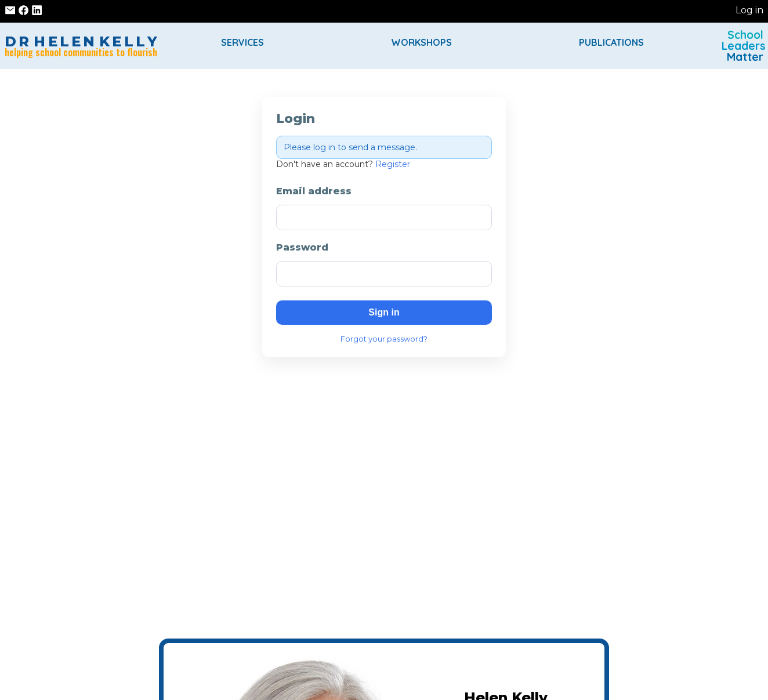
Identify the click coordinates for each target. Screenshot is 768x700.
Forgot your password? (384, 339)
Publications (611, 42)
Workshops (421, 42)
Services (242, 42)
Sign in (384, 312)
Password (302, 247)
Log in (749, 10)
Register (393, 164)
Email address (314, 191)
